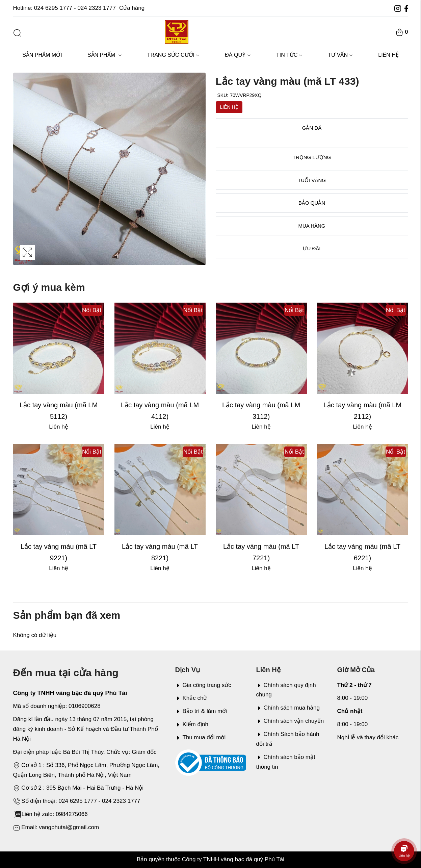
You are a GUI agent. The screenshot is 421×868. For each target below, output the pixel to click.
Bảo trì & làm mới (201, 711)
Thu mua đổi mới (201, 737)
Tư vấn (340, 55)
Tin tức (289, 55)
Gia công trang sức (203, 685)
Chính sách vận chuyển (290, 721)
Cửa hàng (132, 8)
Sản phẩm (105, 55)
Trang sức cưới (173, 55)
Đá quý (238, 55)
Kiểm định (192, 724)
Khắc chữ (191, 698)
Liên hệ (388, 55)
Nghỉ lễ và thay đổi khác (368, 737)
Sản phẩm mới (42, 55)
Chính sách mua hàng (288, 708)
